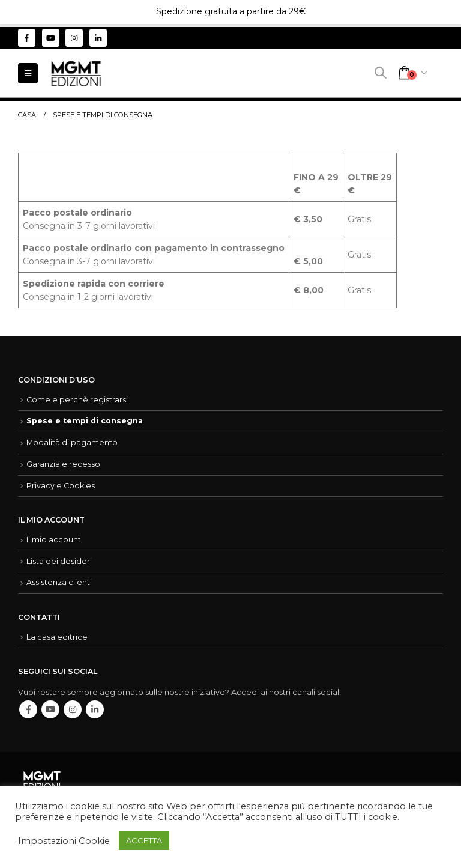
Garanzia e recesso (63, 464)
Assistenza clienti (59, 582)
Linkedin (95, 709)
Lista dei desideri (59, 561)
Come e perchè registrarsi (77, 400)
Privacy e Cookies (61, 486)
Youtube (50, 709)
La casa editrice (57, 637)
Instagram (73, 709)
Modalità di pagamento (72, 442)
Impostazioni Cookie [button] (64, 841)
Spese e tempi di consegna (85, 421)
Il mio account (54, 540)
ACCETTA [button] (144, 840)
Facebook (28, 709)
